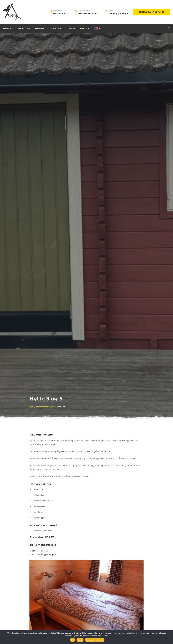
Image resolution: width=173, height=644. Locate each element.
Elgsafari (40, 28)
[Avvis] (170, 637)
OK (73, 640)
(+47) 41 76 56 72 (61, 13)
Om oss (71, 28)
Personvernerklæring (95, 640)
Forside (7, 28)
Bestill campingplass (152, 12)
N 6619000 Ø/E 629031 (88, 13)
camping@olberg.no (119, 13)
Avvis (80, 640)
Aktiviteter (56, 28)
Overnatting (23, 28)
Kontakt (85, 28)
